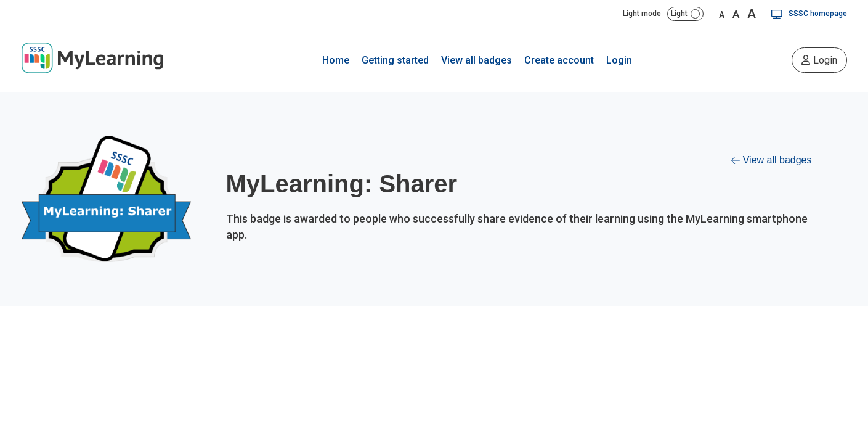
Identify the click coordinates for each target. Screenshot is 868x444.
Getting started (395, 60)
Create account (559, 60)
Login (619, 60)
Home (336, 60)
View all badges (477, 60)
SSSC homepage (809, 14)
